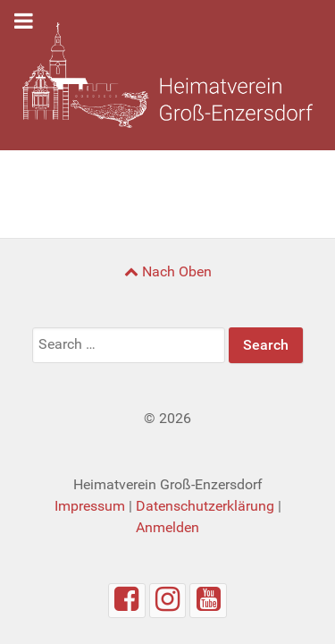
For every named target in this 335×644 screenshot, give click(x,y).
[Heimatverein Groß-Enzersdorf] (167, 75)
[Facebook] (127, 601)
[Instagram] (168, 601)
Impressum (90, 506)
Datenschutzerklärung (205, 506)
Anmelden (167, 527)
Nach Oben (168, 271)
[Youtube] (208, 601)
